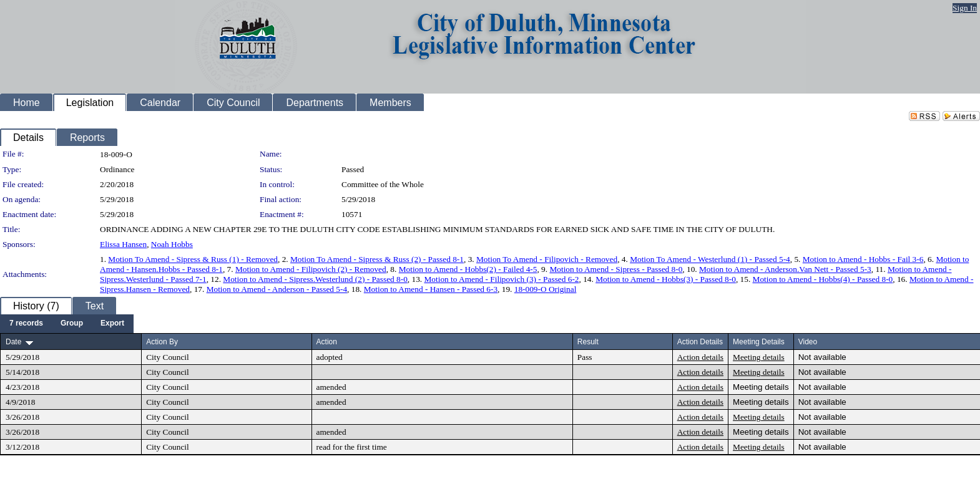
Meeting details (759, 357)
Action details (700, 357)
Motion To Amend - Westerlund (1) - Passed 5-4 (710, 259)
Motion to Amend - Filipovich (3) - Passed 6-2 (501, 279)
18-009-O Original (546, 289)
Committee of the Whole (383, 184)
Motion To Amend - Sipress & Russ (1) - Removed (193, 259)
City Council (168, 357)
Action (327, 342)
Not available (822, 357)
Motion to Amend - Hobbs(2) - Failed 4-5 (468, 269)
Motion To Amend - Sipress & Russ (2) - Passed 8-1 (377, 259)
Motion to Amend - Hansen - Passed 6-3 (431, 289)
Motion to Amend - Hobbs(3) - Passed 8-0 (666, 279)
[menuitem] (26, 324)
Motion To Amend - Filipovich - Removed (547, 259)
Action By (162, 342)
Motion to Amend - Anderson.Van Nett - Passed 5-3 (785, 269)
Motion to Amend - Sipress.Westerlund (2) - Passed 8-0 (315, 279)
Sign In (965, 8)
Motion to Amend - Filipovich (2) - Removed (311, 269)
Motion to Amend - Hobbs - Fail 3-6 (863, 259)
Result (588, 342)
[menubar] (67, 324)
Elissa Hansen (123, 244)
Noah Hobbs (172, 244)
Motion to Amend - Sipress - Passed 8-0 (616, 269)
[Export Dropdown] (112, 324)
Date (13, 342)
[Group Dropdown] (72, 324)
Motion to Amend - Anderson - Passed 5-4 (277, 289)
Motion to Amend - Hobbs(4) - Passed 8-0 (823, 279)
